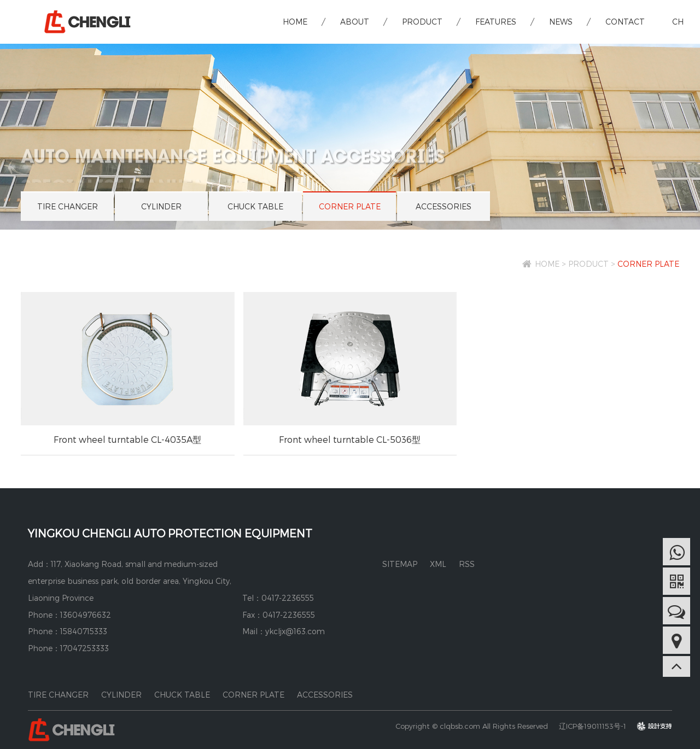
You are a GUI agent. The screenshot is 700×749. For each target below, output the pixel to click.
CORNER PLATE (350, 206)
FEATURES (496, 22)
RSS (467, 564)
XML (438, 564)
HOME (295, 22)
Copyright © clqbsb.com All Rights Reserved (472, 726)
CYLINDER (161, 206)
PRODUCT (422, 22)
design (661, 726)
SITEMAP (400, 564)
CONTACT (625, 22)
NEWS (561, 22)
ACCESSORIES (444, 206)
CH (678, 22)
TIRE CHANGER (68, 206)
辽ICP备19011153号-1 (593, 726)
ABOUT (355, 22)
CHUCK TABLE (255, 206)
